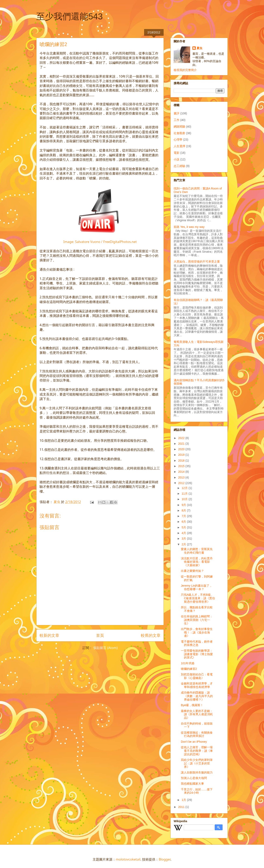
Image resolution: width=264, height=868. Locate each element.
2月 (184, 544)
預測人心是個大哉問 (194, 778)
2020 (182, 449)
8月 (184, 510)
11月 (185, 494)
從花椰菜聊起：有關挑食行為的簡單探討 (197, 734)
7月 (184, 516)
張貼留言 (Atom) (105, 648)
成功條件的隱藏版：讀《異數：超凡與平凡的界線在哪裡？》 (197, 696)
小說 (177, 159)
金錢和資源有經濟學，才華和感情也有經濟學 (197, 685)
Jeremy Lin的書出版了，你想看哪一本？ (197, 587)
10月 (185, 499)
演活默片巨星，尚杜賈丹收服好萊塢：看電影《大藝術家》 (197, 562)
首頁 (100, 635)
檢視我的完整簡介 (185, 70)
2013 (182, 477)
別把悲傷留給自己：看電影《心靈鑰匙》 (197, 676)
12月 (185, 488)
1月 (184, 800)
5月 (184, 527)
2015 (182, 466)
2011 (182, 807)
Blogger (164, 859)
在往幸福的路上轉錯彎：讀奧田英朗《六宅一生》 (197, 620)
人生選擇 (179, 146)
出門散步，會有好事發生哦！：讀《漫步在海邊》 (197, 632)
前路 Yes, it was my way (189, 227)
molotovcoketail (128, 859)
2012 (182, 483)
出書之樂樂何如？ (192, 571)
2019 (182, 455)
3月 (184, 539)
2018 (182, 461)
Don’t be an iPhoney (194, 742)
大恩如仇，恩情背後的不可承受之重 (197, 262)
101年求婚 (188, 663)
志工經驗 (179, 166)
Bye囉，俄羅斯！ (192, 705)
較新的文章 (49, 635)
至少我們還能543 (70, 16)
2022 (182, 438)
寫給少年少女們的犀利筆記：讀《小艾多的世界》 (197, 763)
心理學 (178, 140)
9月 (184, 505)
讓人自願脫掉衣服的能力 (197, 772)
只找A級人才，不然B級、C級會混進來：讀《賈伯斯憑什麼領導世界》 (198, 598)
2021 (182, 444)
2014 (182, 472)
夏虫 (199, 48)
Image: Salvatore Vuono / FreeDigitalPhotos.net (100, 242)
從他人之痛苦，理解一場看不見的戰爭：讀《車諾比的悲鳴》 (197, 751)
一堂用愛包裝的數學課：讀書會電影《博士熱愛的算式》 (197, 654)
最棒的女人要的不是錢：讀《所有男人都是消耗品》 (197, 714)
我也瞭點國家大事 (192, 784)
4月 (184, 533)
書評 (177, 113)
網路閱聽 (179, 127)
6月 (184, 522)
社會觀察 (179, 133)
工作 (177, 120)
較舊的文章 (151, 635)
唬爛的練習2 (189, 669)
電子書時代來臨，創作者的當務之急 (197, 643)
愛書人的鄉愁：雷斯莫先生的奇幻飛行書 (197, 551)
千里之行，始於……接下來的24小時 (197, 791)
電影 (177, 153)
